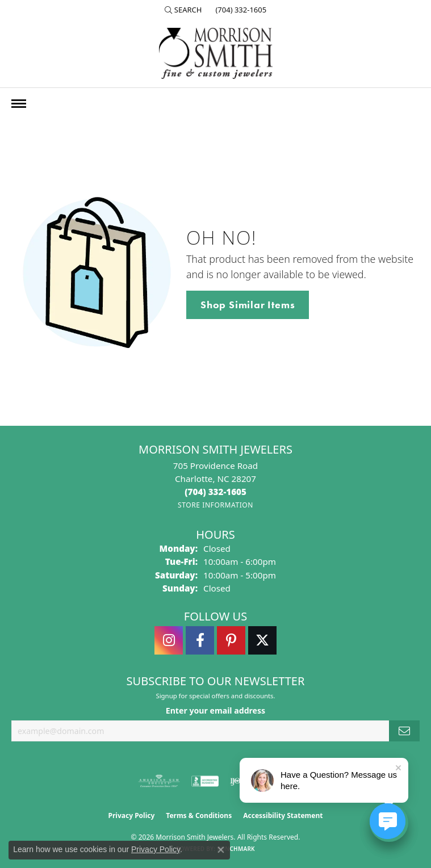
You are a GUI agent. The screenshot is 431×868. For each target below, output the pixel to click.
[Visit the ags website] (159, 781)
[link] (240, 10)
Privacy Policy (132, 815)
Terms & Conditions (199, 815)
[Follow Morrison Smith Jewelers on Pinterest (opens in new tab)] (231, 640)
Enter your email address (215, 710)
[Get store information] (215, 505)
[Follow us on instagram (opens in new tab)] (169, 640)
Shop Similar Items (248, 305)
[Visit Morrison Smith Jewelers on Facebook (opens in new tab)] (200, 640)
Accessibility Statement (283, 815)
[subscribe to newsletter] (404, 731)
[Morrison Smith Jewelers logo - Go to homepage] (216, 53)
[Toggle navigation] (19, 104)
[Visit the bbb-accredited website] (205, 781)
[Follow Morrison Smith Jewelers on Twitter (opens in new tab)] (262, 640)
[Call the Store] (215, 492)
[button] (183, 10)
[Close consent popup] (221, 850)
